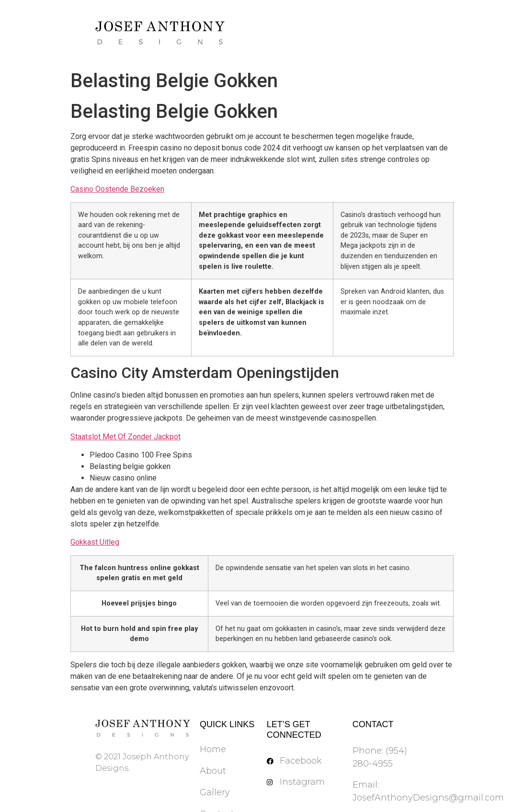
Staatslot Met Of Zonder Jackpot (125, 437)
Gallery (215, 792)
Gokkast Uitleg (95, 542)
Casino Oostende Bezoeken (117, 189)
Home (213, 749)
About (213, 771)
